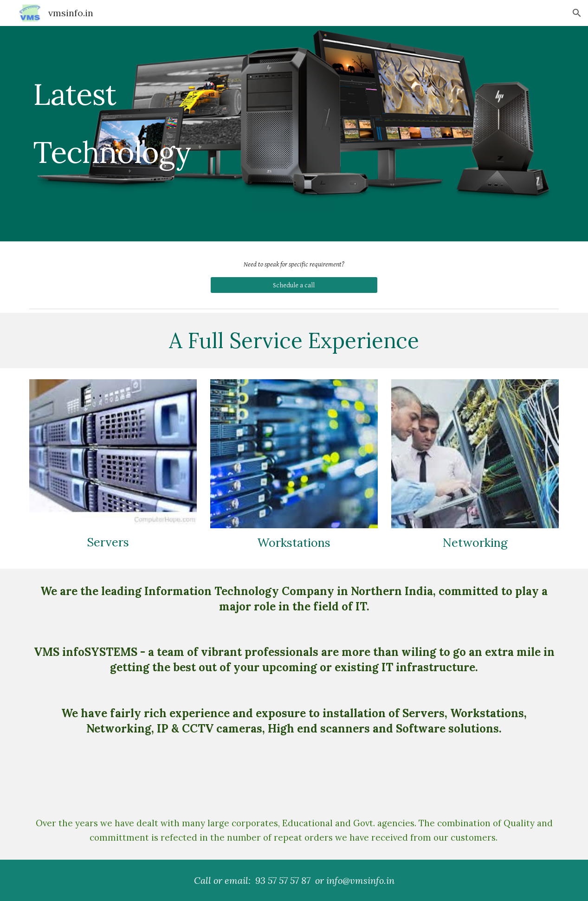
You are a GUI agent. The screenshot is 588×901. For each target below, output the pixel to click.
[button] (577, 13)
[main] (136, 134)
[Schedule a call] (294, 285)
